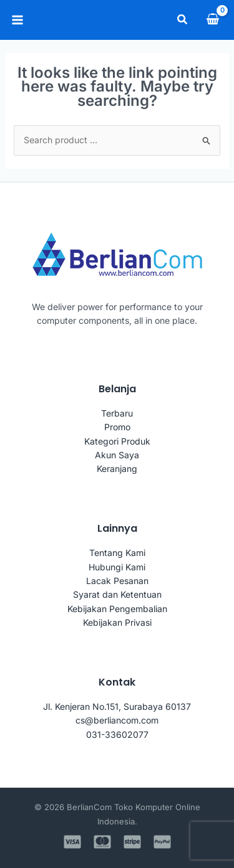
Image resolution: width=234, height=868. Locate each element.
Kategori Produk (117, 441)
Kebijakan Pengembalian (117, 609)
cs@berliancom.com (117, 720)
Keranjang (117, 469)
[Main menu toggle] (17, 20)
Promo (117, 427)
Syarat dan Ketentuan (117, 594)
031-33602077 (117, 734)
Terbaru (117, 413)
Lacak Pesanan (117, 581)
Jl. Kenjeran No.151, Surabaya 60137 (117, 706)
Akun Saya (117, 455)
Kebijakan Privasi (117, 622)
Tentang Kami (117, 553)
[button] (183, 20)
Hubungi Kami (117, 567)
